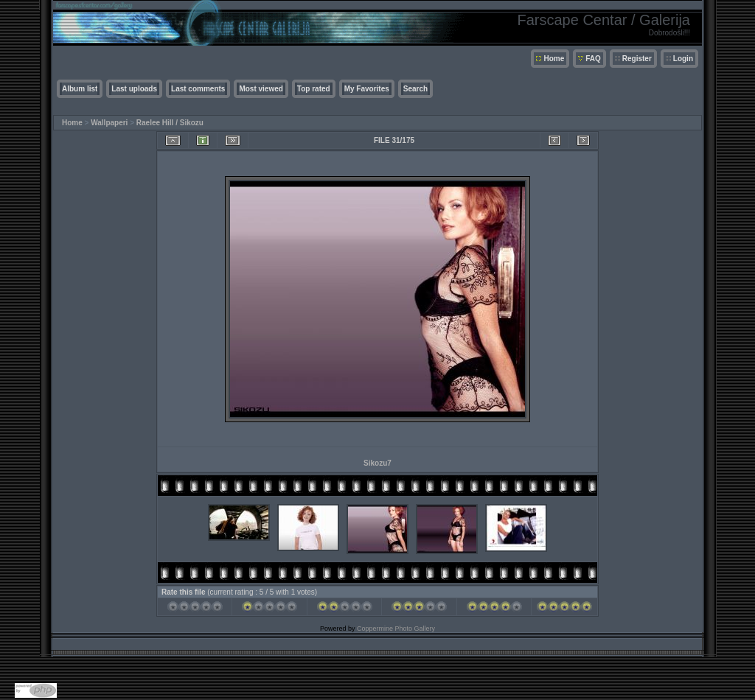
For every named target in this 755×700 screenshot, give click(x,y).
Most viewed (261, 89)
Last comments (198, 89)
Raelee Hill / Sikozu (170, 123)
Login (683, 59)
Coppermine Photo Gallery (396, 629)
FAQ (593, 59)
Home (554, 59)
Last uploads (134, 89)
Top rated (314, 89)
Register (637, 59)
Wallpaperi (109, 123)
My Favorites (367, 89)
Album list (80, 89)
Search (415, 89)
